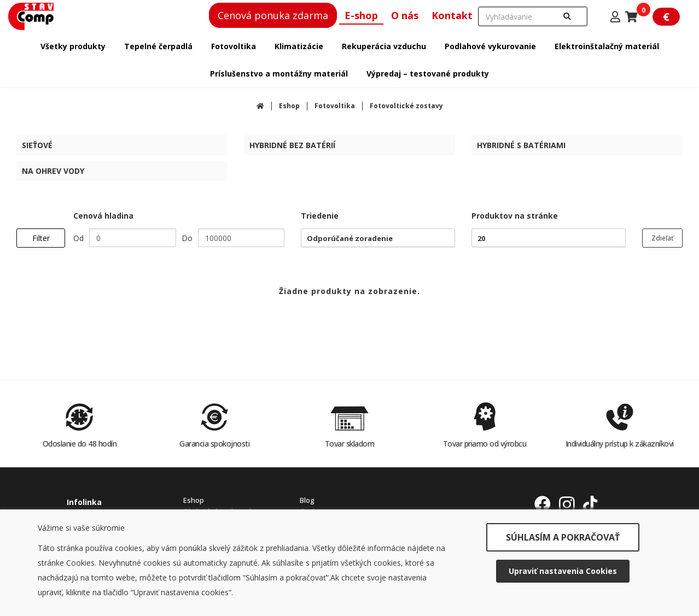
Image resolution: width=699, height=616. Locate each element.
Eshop (289, 106)
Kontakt (452, 15)
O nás (405, 15)
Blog (307, 500)
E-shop (361, 15)
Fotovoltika (335, 106)
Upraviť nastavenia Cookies (563, 571)
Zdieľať (662, 238)
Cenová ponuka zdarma (273, 15)
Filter (41, 238)
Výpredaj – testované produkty (428, 74)
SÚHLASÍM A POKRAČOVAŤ (563, 537)
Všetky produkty (73, 46)
